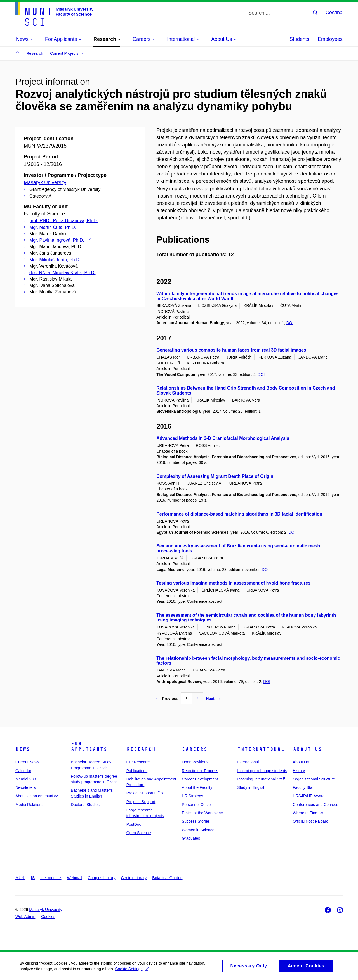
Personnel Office (196, 805)
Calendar (23, 771)
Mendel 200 (26, 779)
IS (33, 878)
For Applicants (89, 746)
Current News (27, 762)
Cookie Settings (132, 971)
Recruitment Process (200, 771)
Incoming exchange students (262, 771)
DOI (290, 323)
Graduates (191, 838)
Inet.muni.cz (51, 878)
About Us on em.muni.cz (37, 796)
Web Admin (25, 917)
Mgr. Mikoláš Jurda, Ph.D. (55, 260)
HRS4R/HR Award (309, 796)
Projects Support (141, 802)
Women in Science (198, 830)
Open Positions (195, 762)
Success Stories (196, 821)
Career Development (200, 779)
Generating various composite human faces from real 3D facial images (231, 350)
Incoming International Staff (261, 779)
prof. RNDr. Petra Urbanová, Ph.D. (64, 221)
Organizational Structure (314, 779)
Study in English (251, 787)
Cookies (48, 917)
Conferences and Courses (316, 805)
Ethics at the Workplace (202, 813)
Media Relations (29, 805)
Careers (195, 749)
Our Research (139, 762)
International (261, 749)
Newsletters (26, 787)
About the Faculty (197, 787)
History (299, 771)
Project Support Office (146, 793)
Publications (137, 771)
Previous (167, 699)
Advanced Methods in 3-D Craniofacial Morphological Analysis (223, 438)
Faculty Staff (304, 787)
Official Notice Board (311, 821)
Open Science (139, 833)
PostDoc (134, 824)
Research (141, 749)
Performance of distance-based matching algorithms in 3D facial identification (239, 514)
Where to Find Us (308, 813)
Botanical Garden (167, 878)
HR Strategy (192, 796)
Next (213, 699)
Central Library (134, 878)
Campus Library (102, 878)
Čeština (334, 13)
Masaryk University (45, 182)
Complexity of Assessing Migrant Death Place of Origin (215, 476)
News (23, 749)
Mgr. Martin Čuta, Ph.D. (53, 227)
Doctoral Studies (85, 805)
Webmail (75, 878)
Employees (330, 39)
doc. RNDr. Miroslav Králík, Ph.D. (63, 273)
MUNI (20, 878)
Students (299, 39)
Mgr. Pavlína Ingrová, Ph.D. (60, 240)
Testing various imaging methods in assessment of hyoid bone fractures (233, 583)
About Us (307, 749)
